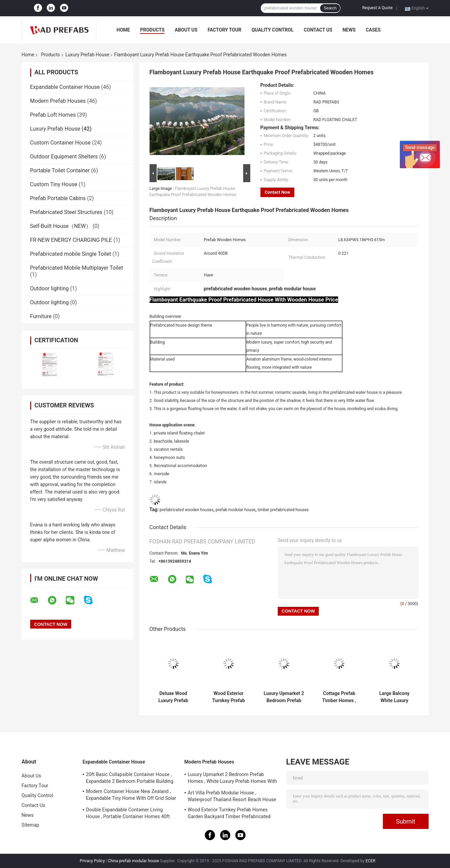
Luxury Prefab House (87, 55)
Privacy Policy (92, 861)
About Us (186, 30)
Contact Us (318, 30)
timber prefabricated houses (283, 510)
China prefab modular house (133, 861)
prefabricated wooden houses (187, 510)
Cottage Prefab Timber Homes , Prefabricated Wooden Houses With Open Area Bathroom (339, 697)
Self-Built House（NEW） (61, 226)
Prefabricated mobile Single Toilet (71, 254)
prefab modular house (236, 510)
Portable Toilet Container (60, 170)
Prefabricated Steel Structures (66, 212)
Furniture (41, 316)
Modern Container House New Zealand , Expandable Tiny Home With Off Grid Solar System (131, 796)
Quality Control (273, 30)
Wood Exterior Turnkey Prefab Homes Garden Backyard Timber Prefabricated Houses (229, 697)
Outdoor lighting (50, 288)
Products (152, 30)
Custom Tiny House (54, 184)
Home (123, 30)
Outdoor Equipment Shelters (64, 157)
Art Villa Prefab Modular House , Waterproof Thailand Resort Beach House (232, 796)
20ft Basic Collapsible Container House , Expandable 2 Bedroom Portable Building (130, 778)
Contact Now (278, 192)
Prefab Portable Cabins (58, 198)
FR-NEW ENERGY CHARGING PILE (71, 240)
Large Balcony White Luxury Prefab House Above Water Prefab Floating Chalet (395, 697)
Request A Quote (377, 8)
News (349, 30)
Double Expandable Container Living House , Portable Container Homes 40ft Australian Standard (128, 814)
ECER (370, 861)
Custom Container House (61, 143)
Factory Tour (224, 30)
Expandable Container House (65, 87)
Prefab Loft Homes (53, 115)
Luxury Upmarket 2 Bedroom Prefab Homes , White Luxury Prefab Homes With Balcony (284, 697)
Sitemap (31, 825)
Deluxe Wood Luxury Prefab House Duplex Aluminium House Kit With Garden (173, 697)
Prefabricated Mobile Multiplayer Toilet (77, 268)
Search (330, 8)
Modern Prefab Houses (58, 101)
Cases (373, 30)
